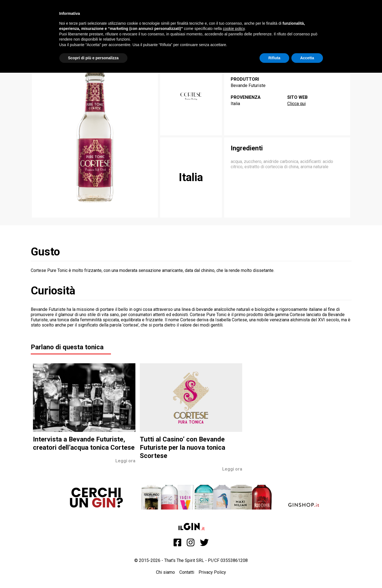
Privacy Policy (212, 572)
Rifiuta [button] (274, 58)
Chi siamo (165, 572)
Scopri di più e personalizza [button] (93, 58)
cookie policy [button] (234, 29)
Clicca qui (296, 104)
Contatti (187, 572)
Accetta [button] (307, 58)
